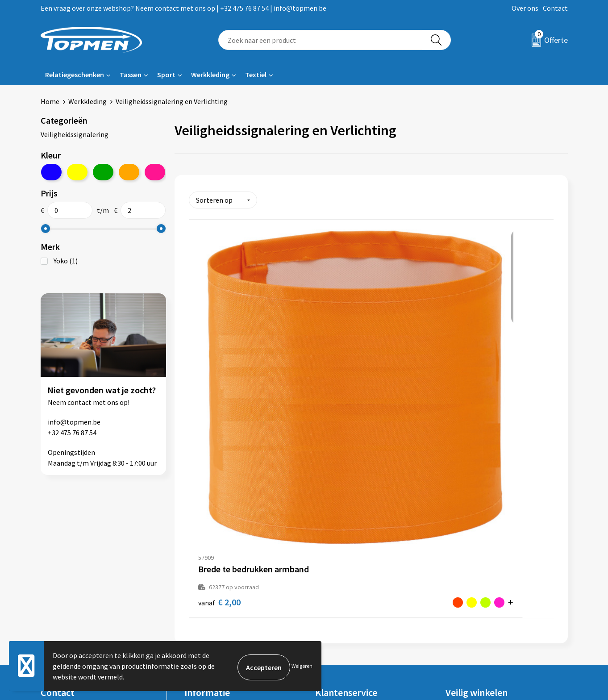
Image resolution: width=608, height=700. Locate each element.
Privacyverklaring (472, 569)
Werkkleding (210, 75)
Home (50, 101)
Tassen (131, 75)
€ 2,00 (210, 393)
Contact (555, 8)
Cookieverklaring (472, 555)
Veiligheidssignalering (75, 134)
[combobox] (320, 40)
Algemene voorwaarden (482, 542)
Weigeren (302, 666)
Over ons (525, 8)
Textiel (256, 75)
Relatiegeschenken (75, 75)
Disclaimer (462, 583)
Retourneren (335, 555)
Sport (166, 75)
